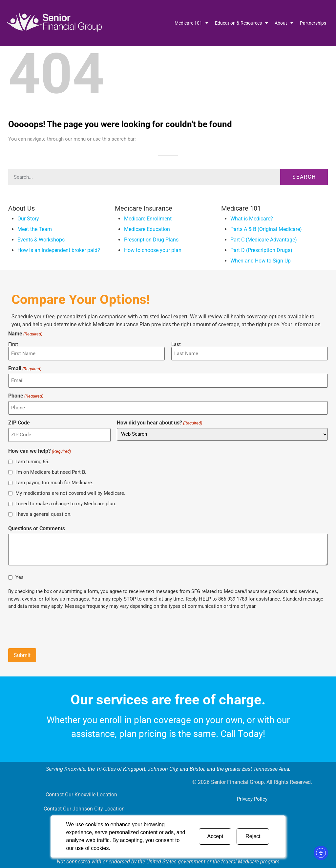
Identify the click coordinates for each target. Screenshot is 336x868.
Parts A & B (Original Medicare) (266, 229)
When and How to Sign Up (261, 261)
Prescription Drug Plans (151, 240)
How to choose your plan (153, 250)
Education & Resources (241, 23)
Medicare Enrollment (148, 219)
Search (304, 177)
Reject (253, 836)
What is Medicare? (252, 219)
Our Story (28, 219)
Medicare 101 (191, 23)
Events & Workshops (41, 240)
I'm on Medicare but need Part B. (51, 470)
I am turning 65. (32, 460)
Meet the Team (35, 229)
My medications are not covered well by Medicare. (70, 491)
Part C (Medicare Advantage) (264, 240)
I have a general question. (43, 513)
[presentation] (58, 627)
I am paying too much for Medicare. (54, 481)
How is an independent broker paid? (59, 250)
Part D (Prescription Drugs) (261, 250)
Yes (20, 576)
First (13, 344)
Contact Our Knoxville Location (81, 792)
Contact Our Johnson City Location (84, 807)
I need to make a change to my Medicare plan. (66, 502)
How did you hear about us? (159, 422)
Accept (215, 836)
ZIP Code (19, 422)
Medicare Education (147, 229)
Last (176, 344)
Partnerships (313, 23)
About (284, 23)
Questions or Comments (37, 527)
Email (25, 368)
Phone (26, 395)
